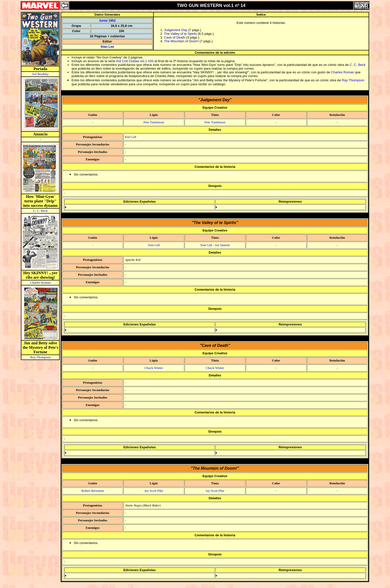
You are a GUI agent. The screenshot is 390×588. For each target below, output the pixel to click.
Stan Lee (107, 47)
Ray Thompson (41, 357)
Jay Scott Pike (154, 491)
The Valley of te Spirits (180, 34)
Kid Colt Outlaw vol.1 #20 (135, 61)
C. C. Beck (40, 211)
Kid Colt (131, 137)
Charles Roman (40, 283)
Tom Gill (154, 245)
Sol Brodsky (40, 74)
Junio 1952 (107, 21)
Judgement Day (175, 30)
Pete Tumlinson (154, 122)
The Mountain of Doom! (181, 41)
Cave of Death (174, 37)
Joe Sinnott (222, 245)
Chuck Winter (154, 368)
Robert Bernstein (93, 491)
